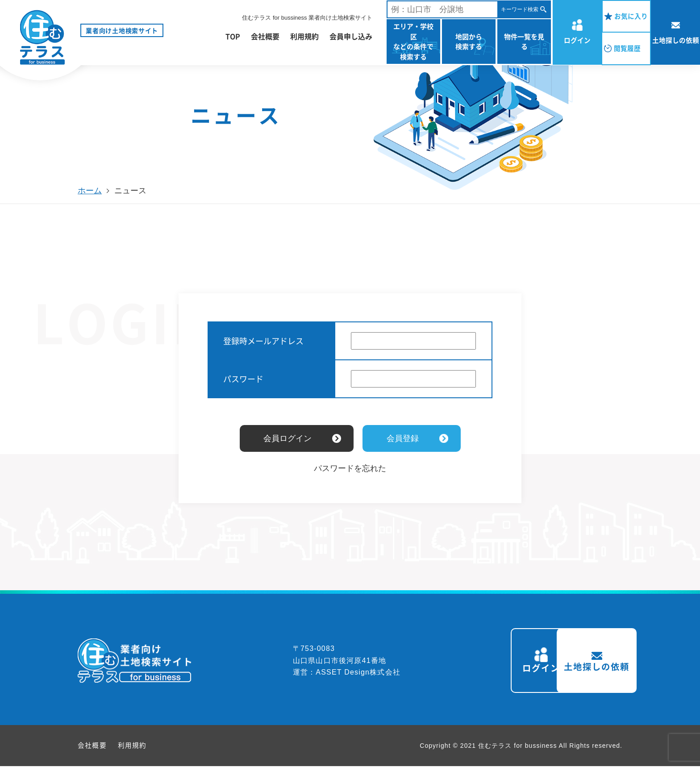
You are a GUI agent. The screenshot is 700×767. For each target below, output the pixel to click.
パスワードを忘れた (350, 468)
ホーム (90, 191)
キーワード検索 (520, 9)
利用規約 (304, 36)
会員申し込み (351, 36)
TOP (233, 36)
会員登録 (403, 438)
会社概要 (265, 36)
